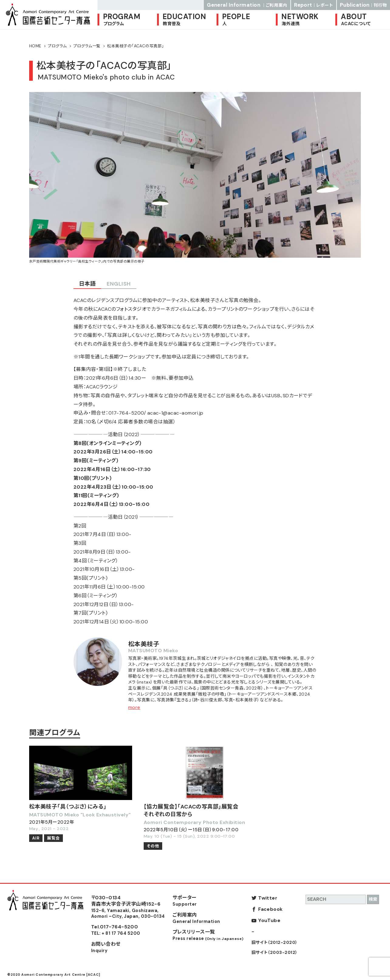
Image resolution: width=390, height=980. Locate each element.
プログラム (57, 46)
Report (314, 5)
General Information (247, 5)
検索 (373, 899)
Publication (363, 5)
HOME (35, 46)
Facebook (270, 909)
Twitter (268, 898)
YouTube (269, 920)
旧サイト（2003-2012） (275, 953)
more (134, 707)
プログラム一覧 (87, 46)
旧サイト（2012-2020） (275, 943)
